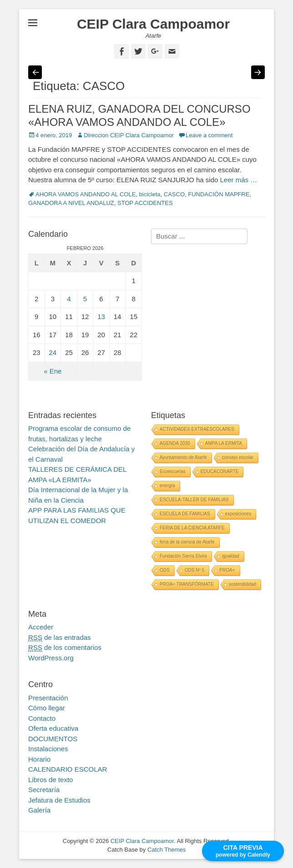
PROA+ (227, 570)
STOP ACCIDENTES (145, 203)
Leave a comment (209, 135)
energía (167, 486)
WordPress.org (51, 658)
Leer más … (238, 180)
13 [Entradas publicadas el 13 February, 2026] (101, 317)
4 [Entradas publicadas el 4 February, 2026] (69, 299)
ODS (165, 570)
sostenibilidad (243, 584)
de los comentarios (65, 648)
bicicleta (150, 194)
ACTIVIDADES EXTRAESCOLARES (197, 429)
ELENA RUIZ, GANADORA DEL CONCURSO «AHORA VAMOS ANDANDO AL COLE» (139, 115)
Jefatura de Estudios (59, 800)
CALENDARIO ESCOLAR (68, 769)
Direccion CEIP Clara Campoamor (129, 135)
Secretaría (44, 790)
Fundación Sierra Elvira (183, 556)
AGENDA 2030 (175, 443)
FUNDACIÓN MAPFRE (219, 194)
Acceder (41, 627)
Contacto (42, 718)
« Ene (53, 371)
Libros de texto (51, 780)
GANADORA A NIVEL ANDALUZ (71, 203)
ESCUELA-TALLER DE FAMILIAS (194, 500)
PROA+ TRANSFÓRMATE (187, 584)
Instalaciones (48, 749)
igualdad (231, 556)
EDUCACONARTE (220, 471)
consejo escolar (238, 457)
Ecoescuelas (173, 471)
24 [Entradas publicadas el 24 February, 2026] (53, 352)
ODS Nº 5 (195, 570)
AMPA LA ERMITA (224, 443)
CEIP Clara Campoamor (153, 24)
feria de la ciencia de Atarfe (187, 542)
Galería (39, 810)
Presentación (48, 698)
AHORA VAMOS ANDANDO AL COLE (86, 194)
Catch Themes (167, 850)
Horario (39, 759)
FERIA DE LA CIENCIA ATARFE (192, 528)
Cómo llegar (47, 708)
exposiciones (238, 514)
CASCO (174, 194)
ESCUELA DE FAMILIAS (185, 514)
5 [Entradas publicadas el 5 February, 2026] (85, 299)
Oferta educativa (53, 728)
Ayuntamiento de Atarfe (183, 457)
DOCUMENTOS (53, 739)
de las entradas (60, 638)
